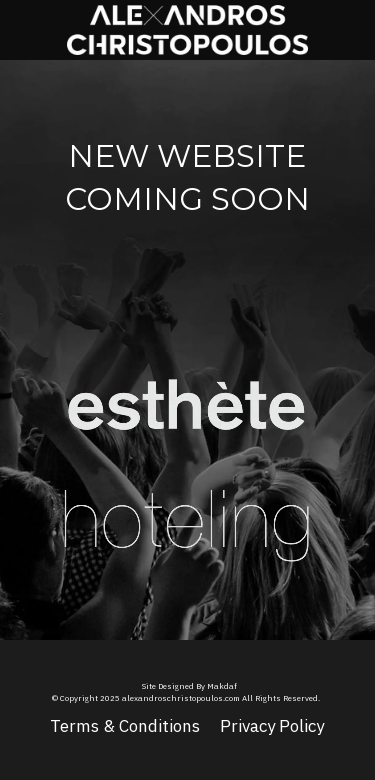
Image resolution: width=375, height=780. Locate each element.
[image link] (187, 388)
